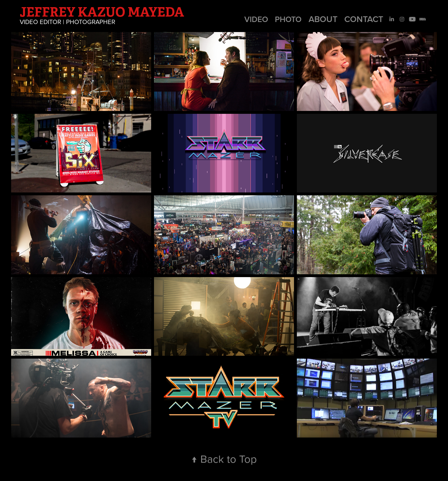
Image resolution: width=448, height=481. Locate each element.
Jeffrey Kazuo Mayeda (102, 12)
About (323, 19)
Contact (364, 19)
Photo (288, 19)
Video (256, 19)
